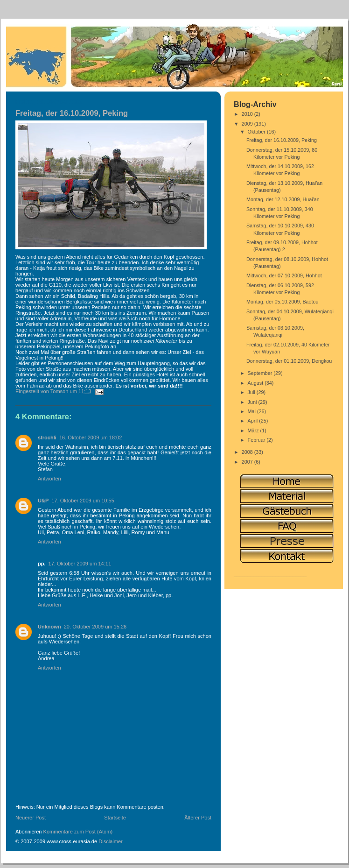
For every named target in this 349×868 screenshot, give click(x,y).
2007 (248, 462)
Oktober (257, 132)
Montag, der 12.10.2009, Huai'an (283, 199)
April (254, 421)
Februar (257, 440)
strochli (47, 438)
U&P (43, 501)
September (261, 373)
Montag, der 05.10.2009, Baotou (283, 302)
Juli (252, 392)
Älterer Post (198, 818)
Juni (253, 402)
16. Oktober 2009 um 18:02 (91, 438)
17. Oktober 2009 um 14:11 (80, 564)
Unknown (49, 627)
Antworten (49, 479)
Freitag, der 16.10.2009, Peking (282, 140)
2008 (248, 452)
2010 (248, 114)
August (256, 383)
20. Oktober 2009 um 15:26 (95, 627)
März (254, 430)
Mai (252, 411)
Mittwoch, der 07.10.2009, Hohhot (284, 275)
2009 (248, 124)
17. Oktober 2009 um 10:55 (83, 501)
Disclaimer (111, 841)
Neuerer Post (31, 818)
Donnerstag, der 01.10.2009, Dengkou (289, 361)
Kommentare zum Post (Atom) (78, 832)
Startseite (115, 818)
